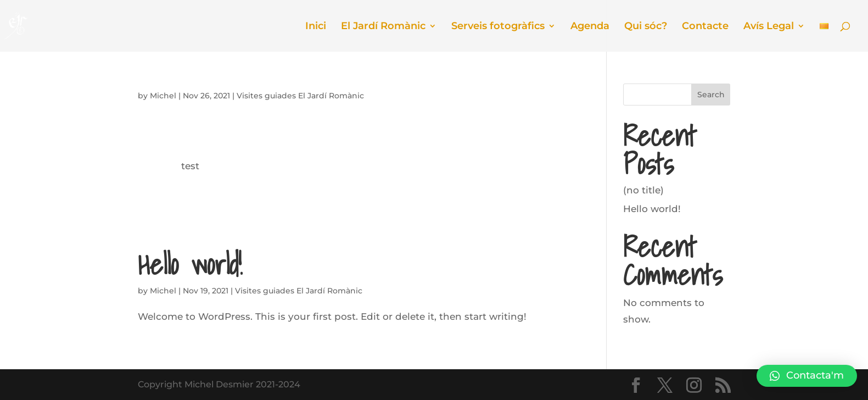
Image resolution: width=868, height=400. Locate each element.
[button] (807, 376)
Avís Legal (769, 27)
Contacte (705, 27)
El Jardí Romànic (383, 27)
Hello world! (190, 264)
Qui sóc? (646, 27)
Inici (316, 27)
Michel (163, 96)
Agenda (590, 27)
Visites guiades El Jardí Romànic (300, 96)
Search (711, 95)
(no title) (643, 190)
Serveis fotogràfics (498, 27)
